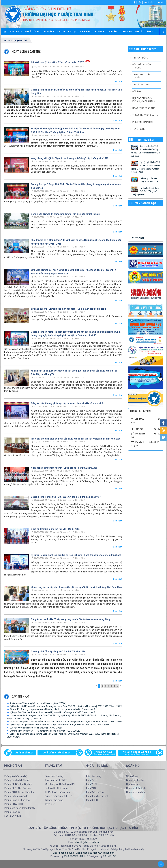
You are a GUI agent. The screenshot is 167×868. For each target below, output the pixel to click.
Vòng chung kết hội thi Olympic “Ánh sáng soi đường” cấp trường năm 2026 (70, 158)
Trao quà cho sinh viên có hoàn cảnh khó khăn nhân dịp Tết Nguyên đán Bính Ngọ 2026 (76, 439)
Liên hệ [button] (149, 32)
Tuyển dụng (139, 129)
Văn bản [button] (49, 33)
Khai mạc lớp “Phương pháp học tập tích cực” (38, 703)
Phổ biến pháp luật (143, 122)
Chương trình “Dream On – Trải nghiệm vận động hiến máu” (45, 731)
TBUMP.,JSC (110, 856)
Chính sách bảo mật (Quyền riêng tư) (95, 853)
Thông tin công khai (143, 115)
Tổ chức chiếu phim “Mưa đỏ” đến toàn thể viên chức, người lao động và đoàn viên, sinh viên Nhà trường (66, 722)
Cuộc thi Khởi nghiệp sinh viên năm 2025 (36, 728)
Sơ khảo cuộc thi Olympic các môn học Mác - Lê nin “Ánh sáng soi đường (68, 309)
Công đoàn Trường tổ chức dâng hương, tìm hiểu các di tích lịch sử (65, 214)
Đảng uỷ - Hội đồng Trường (142, 66)
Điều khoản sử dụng (63, 853)
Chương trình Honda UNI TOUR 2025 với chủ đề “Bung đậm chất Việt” (66, 497)
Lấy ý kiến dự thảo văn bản (56, 753)
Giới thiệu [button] (16, 33)
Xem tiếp (118, 81)
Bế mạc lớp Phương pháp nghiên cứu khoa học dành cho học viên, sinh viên (52, 709)
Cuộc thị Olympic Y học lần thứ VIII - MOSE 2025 (55, 529)
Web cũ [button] (139, 32)
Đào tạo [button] (72, 32)
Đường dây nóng (102, 753)
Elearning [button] (85, 32)
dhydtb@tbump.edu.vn (87, 842)
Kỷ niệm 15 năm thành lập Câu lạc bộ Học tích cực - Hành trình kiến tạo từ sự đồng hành (76, 555)
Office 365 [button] (127, 32)
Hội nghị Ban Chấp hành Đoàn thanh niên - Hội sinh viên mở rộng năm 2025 (52, 712)
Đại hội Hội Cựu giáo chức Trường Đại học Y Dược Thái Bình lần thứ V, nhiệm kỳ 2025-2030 (59, 725)
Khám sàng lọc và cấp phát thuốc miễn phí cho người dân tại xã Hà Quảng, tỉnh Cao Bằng (76, 587)
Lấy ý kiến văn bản (24, 753)
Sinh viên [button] (113, 33)
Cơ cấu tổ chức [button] (33, 32)
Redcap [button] (61, 32)
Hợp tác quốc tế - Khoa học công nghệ (144, 100)
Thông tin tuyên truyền (141, 76)
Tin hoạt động (140, 58)
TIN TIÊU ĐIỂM (146, 140)
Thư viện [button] (99, 33)
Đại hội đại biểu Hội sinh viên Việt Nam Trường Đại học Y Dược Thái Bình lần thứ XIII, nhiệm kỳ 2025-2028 (66, 706)
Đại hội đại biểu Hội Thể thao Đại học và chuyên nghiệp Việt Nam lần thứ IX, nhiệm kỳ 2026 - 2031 (145, 167)
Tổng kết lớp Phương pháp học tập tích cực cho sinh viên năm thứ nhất (67, 403)
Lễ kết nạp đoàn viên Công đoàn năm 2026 (58, 62)
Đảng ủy (137, 91)
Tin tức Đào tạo (141, 85)
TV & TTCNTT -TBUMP (76, 856)
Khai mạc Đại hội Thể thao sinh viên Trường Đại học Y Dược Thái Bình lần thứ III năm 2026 (145, 151)
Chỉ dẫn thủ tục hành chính (139, 753)
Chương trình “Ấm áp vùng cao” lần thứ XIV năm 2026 (58, 652)
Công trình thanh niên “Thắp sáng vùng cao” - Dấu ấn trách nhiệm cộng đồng (70, 619)
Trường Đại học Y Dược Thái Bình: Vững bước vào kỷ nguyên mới (145, 191)
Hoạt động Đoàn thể (144, 108)
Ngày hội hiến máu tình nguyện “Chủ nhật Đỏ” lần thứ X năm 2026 (64, 468)
